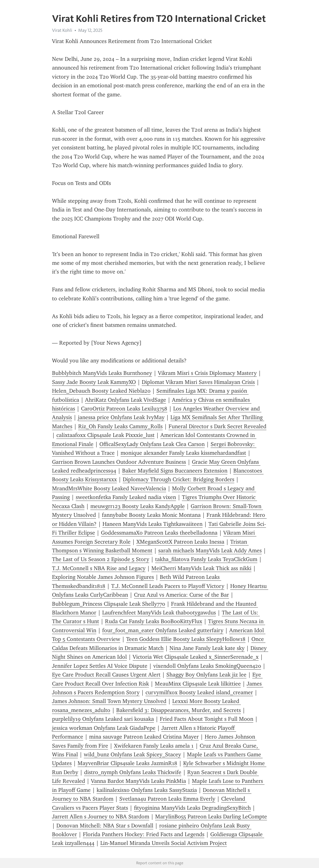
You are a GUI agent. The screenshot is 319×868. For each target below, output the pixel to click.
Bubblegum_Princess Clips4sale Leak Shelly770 (109, 604)
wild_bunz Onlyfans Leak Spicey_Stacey (132, 754)
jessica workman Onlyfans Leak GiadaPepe (104, 728)
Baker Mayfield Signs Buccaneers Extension (175, 471)
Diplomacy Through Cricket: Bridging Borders (179, 479)
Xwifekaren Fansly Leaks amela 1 (154, 746)
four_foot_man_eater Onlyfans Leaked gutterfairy (163, 630)
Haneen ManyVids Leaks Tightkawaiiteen (152, 524)
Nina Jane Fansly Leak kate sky (207, 648)
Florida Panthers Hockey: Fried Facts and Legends (144, 834)
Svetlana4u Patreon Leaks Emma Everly (167, 799)
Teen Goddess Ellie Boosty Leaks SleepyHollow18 (186, 639)
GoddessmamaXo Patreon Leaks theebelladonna (159, 533)
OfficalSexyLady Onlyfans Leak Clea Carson (152, 444)
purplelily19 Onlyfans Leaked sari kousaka (103, 719)
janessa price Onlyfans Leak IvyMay (121, 417)
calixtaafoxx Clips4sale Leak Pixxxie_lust (105, 435)
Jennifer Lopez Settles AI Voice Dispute (100, 666)
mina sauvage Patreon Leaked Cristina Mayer (144, 737)
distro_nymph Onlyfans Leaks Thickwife (133, 772)
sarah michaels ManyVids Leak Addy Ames (210, 550)
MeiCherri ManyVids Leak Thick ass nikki (201, 568)
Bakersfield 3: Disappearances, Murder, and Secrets (179, 710)
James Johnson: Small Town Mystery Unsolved (109, 701)
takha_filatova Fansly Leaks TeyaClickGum (206, 559)
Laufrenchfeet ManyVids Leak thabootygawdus (159, 613)
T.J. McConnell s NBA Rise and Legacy (99, 568)
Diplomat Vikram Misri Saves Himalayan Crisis (198, 382)
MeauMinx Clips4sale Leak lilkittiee (198, 684)
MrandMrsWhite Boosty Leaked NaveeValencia (109, 488)
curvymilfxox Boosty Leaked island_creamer (199, 692)
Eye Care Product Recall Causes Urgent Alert (106, 675)
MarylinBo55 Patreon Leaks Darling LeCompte (211, 817)
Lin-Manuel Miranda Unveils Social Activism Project (164, 843)
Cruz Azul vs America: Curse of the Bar (181, 595)
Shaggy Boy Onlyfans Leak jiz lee (206, 675)
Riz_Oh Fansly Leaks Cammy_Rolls (120, 426)
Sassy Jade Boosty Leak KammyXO (94, 382)
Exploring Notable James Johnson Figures (103, 577)
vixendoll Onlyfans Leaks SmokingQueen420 (207, 666)
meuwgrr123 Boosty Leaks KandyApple (138, 506)
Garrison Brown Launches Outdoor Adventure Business (119, 462)
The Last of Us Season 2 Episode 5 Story (101, 559)
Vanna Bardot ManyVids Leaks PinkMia (138, 781)
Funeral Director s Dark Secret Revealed (217, 426)
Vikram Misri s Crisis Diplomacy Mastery (207, 373)
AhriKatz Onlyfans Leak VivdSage (126, 400)
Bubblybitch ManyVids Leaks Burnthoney (102, 373)
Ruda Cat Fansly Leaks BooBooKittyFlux (154, 621)
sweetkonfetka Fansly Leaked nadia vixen (126, 497)
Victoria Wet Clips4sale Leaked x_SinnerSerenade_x (196, 657)
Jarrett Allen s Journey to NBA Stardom (101, 817)
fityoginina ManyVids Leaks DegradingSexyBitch (192, 808)
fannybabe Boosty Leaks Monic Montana (151, 515)
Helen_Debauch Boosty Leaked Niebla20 (101, 391)
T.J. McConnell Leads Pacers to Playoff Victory (168, 586)
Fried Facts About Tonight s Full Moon (207, 719)
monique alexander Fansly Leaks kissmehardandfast (183, 453)
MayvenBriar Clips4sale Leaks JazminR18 (127, 763)
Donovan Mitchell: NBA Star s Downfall (105, 826)
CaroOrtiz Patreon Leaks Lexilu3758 (124, 409)
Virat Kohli (62, 30)
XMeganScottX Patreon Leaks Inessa (180, 542)
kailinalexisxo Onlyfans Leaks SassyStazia (147, 790)
